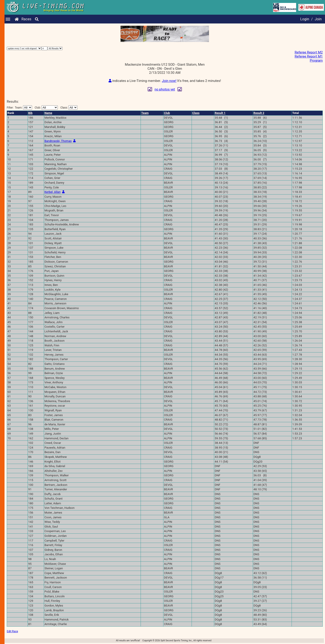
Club (167, 113)
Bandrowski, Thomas (58, 141)
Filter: (19, 108)
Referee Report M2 (309, 52)
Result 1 (220, 113)
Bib (30, 113)
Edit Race (12, 631)
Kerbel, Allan (52, 192)
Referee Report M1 (309, 56)
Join (318, 19)
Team (145, 113)
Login (305, 19)
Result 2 (259, 113)
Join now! (169, 81)
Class (196, 113)
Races (26, 19)
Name (48, 113)
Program (316, 60)
